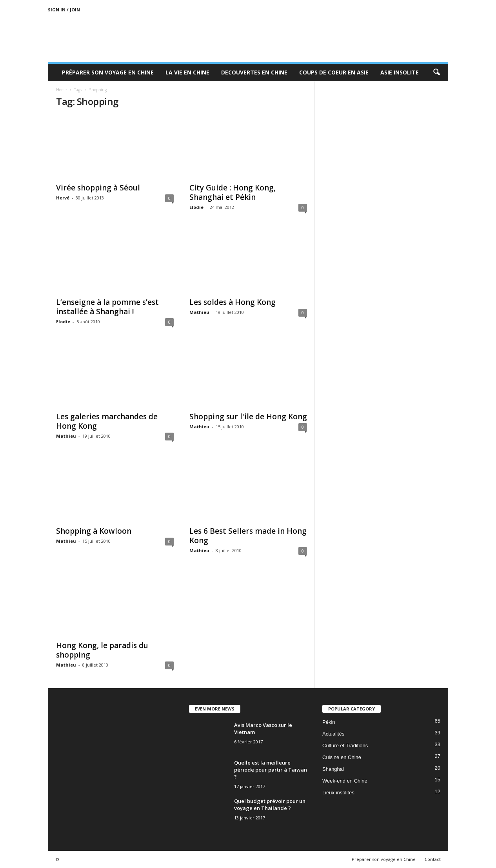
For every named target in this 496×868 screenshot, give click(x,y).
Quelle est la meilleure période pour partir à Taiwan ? (271, 770)
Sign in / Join (64, 10)
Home (61, 90)
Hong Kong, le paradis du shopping (102, 650)
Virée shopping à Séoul (98, 188)
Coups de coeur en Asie (334, 72)
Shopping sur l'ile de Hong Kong (248, 417)
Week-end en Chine (345, 781)
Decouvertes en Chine (254, 72)
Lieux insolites (338, 793)
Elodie (196, 207)
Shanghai (333, 769)
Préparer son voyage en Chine (108, 72)
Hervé (63, 198)
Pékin (329, 722)
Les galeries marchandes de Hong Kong (107, 421)
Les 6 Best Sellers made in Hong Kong (248, 536)
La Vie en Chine (187, 72)
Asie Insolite (400, 72)
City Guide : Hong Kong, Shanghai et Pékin (233, 192)
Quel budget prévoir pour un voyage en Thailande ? (270, 805)
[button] (436, 72)
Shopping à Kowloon (94, 531)
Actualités (333, 734)
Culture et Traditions (345, 746)
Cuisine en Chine (342, 757)
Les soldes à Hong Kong (233, 302)
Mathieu (199, 312)
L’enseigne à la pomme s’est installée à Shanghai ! (107, 307)
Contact (433, 859)
